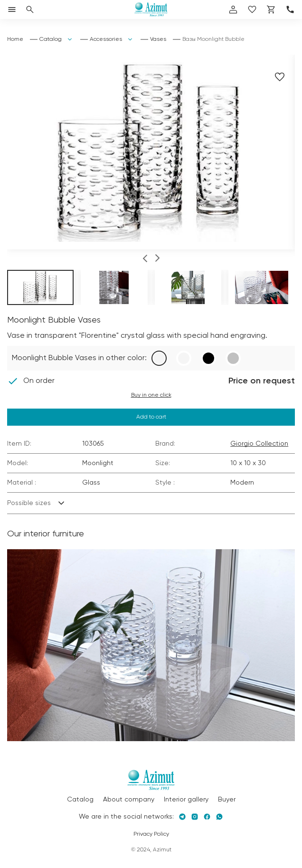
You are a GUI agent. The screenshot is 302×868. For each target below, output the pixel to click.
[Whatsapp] (219, 817)
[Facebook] (207, 817)
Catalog (51, 39)
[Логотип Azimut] (151, 10)
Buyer (227, 800)
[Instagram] (195, 817)
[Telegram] (182, 817)
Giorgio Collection (259, 444)
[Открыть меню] (12, 10)
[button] (145, 260)
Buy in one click (151, 395)
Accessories (106, 39)
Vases (158, 39)
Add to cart (151, 417)
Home (15, 39)
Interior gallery (186, 800)
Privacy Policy (151, 834)
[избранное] (252, 10)
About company (129, 800)
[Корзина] (271, 10)
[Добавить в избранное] (280, 77)
